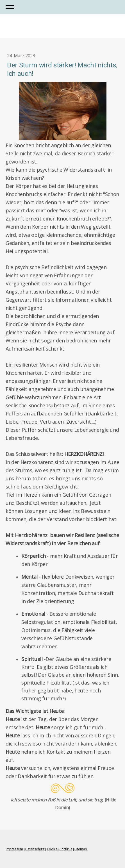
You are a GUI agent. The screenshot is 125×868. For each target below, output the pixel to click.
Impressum (14, 849)
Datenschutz (35, 849)
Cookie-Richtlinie (60, 849)
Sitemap (81, 849)
